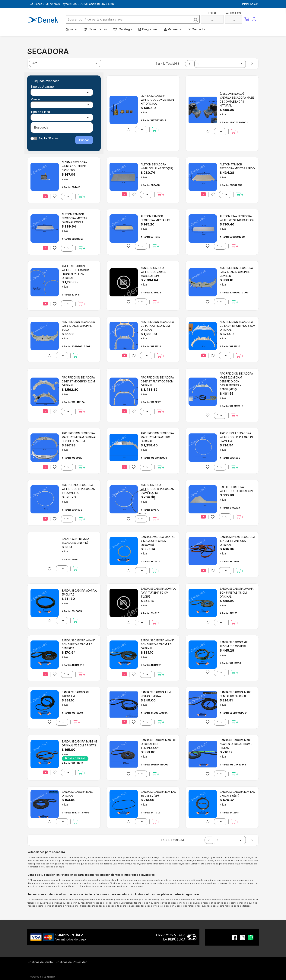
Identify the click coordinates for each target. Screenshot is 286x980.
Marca (35, 99)
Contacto (196, 29)
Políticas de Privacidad (71, 962)
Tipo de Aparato (42, 87)
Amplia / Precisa (49, 138)
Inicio (71, 29)
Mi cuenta (173, 29)
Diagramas (148, 29)
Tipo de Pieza (40, 112)
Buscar (84, 140)
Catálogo (123, 29)
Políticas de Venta (40, 962)
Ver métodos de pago (71, 939)
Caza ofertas (95, 29)
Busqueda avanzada (45, 81)
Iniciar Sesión (250, 4)
